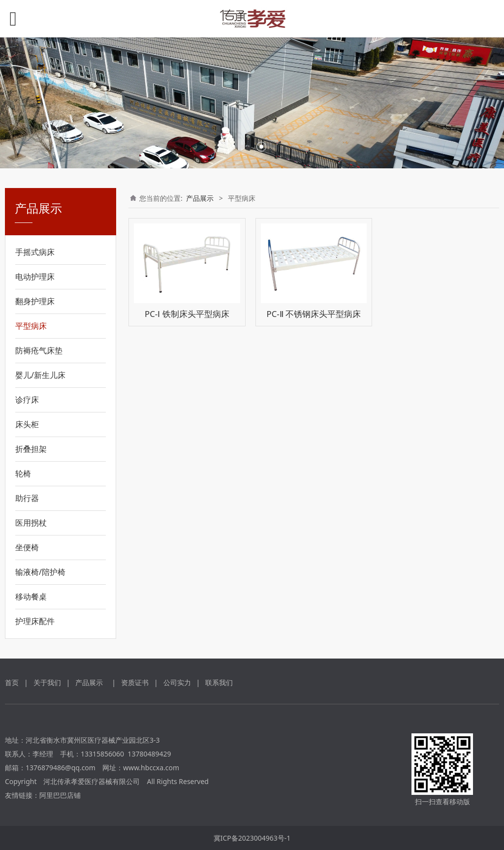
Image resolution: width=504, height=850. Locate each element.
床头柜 (27, 424)
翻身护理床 (35, 301)
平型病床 (31, 326)
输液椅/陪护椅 (40, 572)
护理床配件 (35, 621)
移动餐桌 (31, 597)
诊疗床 (27, 400)
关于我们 (47, 682)
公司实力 (177, 682)
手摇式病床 (35, 252)
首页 (12, 682)
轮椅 (23, 473)
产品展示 (200, 198)
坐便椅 (27, 547)
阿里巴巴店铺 (60, 795)
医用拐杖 (31, 523)
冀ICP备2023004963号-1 (252, 838)
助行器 (27, 498)
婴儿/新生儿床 (40, 375)
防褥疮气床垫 (39, 350)
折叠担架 (31, 449)
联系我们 (219, 682)
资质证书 (135, 682)
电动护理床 (35, 277)
